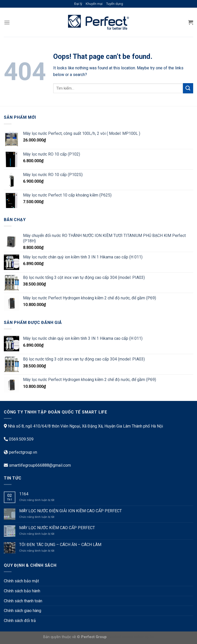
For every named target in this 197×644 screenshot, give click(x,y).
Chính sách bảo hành (22, 591)
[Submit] (188, 88)
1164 (24, 494)
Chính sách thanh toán (23, 601)
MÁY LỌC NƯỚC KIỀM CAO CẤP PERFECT (57, 528)
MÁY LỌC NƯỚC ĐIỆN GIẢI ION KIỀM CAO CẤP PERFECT (71, 511)
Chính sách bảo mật (21, 581)
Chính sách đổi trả (20, 621)
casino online (133, 637)
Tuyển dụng (115, 4)
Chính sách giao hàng (23, 611)
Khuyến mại (94, 4)
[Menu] (7, 22)
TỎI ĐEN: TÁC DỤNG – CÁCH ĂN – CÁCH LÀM (60, 545)
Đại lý (78, 4)
